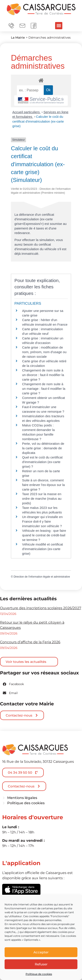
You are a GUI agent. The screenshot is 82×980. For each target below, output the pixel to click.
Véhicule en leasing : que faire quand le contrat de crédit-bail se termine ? (44, 535)
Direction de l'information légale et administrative (42, 577)
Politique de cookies (39, 974)
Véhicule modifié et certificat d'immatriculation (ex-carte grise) (43, 549)
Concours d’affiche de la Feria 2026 (30, 642)
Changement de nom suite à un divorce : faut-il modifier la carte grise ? (43, 375)
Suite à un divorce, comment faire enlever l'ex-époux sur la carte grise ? (43, 485)
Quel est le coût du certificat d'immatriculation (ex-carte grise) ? (42, 462)
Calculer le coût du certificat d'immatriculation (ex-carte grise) (38, 121)
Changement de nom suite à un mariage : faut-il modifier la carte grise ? (44, 389)
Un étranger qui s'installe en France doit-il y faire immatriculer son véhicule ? (42, 521)
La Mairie (18, 38)
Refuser (41, 964)
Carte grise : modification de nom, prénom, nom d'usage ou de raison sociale (44, 352)
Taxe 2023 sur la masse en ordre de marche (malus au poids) (42, 499)
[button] (59, 26)
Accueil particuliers (27, 112)
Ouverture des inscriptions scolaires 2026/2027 (41, 608)
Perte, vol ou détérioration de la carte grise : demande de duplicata (43, 448)
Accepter (41, 952)
